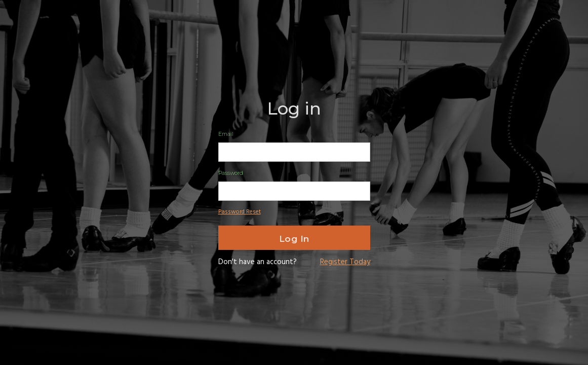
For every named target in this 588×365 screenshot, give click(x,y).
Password (231, 173)
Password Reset (240, 212)
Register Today (345, 262)
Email (226, 134)
